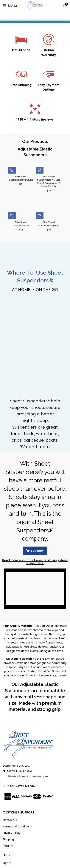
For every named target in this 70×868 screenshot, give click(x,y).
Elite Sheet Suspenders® (21, 224)
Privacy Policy (12, 833)
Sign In (7, 863)
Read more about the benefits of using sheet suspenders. (35, 562)
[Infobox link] (21, 43)
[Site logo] (35, 5)
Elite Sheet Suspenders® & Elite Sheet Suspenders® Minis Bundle (49, 181)
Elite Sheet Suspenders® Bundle (21, 178)
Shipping (8, 839)
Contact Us (10, 820)
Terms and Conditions (17, 827)
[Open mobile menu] (10, 6)
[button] (12, 170)
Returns (8, 846)
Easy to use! (58, 675)
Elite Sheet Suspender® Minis (49, 224)
